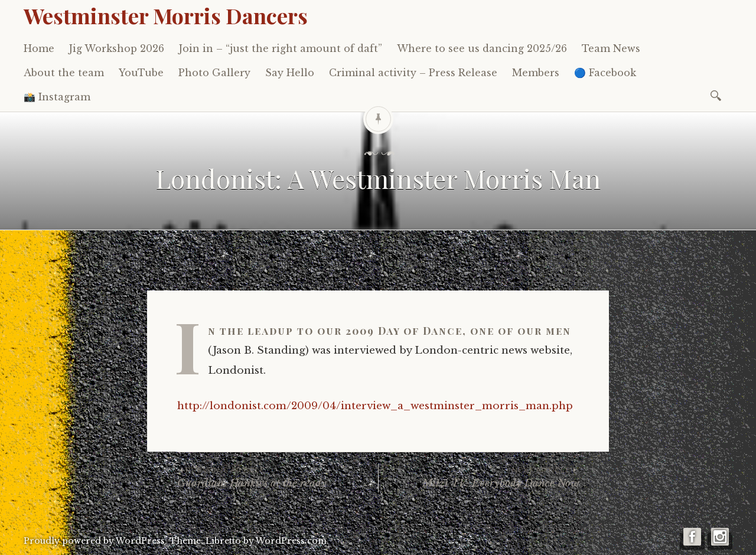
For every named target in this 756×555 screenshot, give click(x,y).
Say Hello (290, 73)
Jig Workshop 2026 (117, 48)
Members (536, 73)
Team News (611, 48)
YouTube (141, 73)
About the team (64, 73)
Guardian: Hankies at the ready (278, 477)
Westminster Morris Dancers (166, 15)
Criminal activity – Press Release (413, 73)
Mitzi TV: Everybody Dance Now (479, 477)
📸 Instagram (57, 97)
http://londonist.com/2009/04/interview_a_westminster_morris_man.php (375, 406)
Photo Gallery (214, 73)
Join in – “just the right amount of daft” (281, 48)
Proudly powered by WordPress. (95, 541)
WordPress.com (291, 541)
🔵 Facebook (605, 73)
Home (39, 48)
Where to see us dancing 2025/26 (482, 48)
